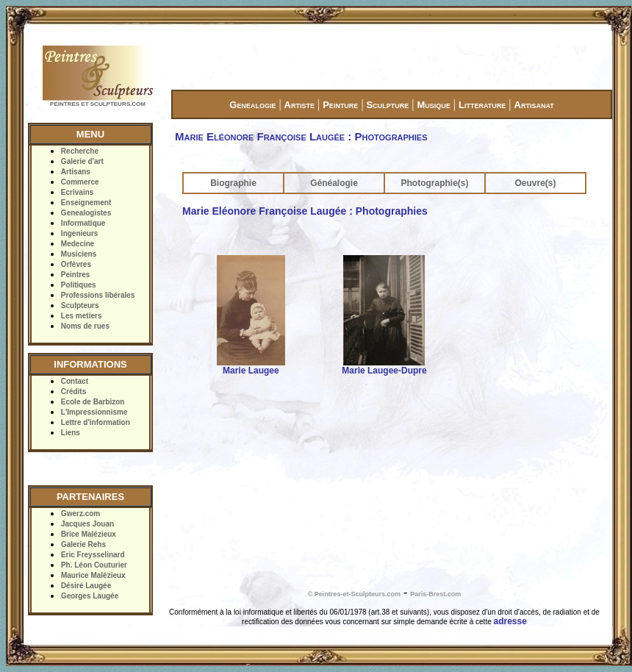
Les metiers (82, 316)
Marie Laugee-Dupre (384, 371)
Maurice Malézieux (93, 575)
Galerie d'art (82, 161)
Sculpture (388, 105)
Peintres (75, 275)
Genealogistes (86, 213)
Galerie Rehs (83, 544)
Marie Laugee (251, 371)
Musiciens (79, 254)
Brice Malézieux (89, 534)
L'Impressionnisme (94, 412)
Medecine (78, 244)
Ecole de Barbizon (93, 402)
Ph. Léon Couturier (94, 565)
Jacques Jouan (87, 524)
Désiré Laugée (86, 586)
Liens (71, 433)
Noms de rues (85, 326)
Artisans (76, 172)
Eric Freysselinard (93, 555)
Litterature (482, 105)
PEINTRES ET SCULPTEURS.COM (98, 104)
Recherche (80, 151)
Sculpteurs (80, 305)
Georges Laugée (90, 596)
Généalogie (334, 183)
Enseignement (86, 203)
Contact (75, 381)
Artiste (299, 105)
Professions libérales (98, 295)
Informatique (83, 223)
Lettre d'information (96, 422)
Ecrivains (77, 192)
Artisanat (534, 105)
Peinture (340, 105)
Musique (433, 105)
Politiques (79, 285)
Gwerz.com (80, 514)
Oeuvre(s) (535, 183)
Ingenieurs (80, 233)
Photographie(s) (435, 183)
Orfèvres (76, 264)
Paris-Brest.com (435, 594)
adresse (510, 621)
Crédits (73, 392)
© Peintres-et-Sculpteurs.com (354, 594)
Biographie (233, 183)
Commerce (80, 182)
